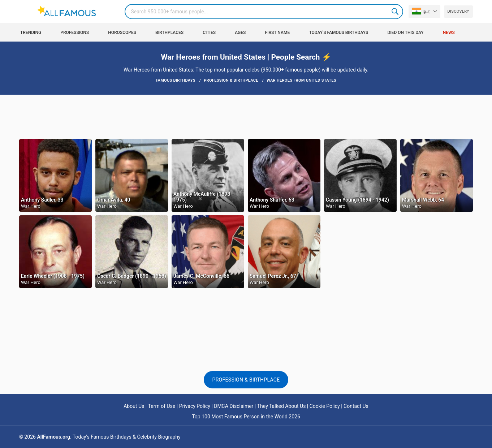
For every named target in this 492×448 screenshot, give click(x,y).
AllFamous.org (53, 437)
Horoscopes (122, 33)
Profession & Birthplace (246, 380)
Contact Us (356, 406)
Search (396, 12)
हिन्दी (421, 11)
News (449, 33)
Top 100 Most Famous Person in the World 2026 (246, 417)
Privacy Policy (195, 406)
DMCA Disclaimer (234, 406)
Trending (31, 33)
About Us (134, 406)
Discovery (458, 11)
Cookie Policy (325, 406)
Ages (240, 33)
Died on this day (405, 33)
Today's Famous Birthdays (338, 33)
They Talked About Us (282, 406)
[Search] (264, 12)
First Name (278, 33)
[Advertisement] (246, 116)
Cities (209, 33)
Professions (75, 33)
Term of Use (162, 406)
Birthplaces (169, 33)
